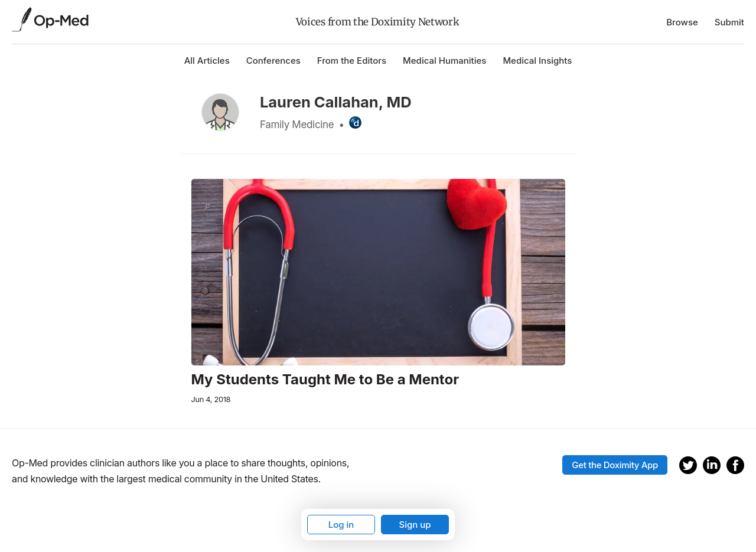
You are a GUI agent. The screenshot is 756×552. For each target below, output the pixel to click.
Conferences (273, 61)
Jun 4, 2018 (211, 399)
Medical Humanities (444, 61)
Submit (729, 22)
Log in (341, 525)
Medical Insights (537, 61)
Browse (682, 22)
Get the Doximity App (615, 465)
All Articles (207, 61)
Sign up (415, 525)
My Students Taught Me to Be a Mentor (325, 380)
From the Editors (352, 61)
